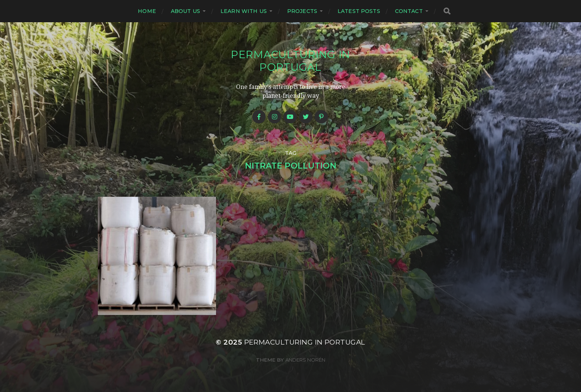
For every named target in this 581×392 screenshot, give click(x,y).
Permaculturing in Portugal (290, 61)
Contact (409, 11)
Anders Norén (305, 360)
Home (147, 11)
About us (185, 11)
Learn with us (244, 11)
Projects (302, 11)
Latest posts (359, 11)
